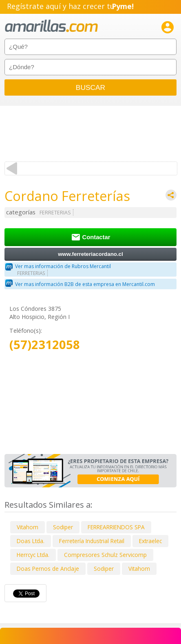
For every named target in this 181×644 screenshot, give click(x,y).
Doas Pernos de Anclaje (48, 569)
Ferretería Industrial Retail (92, 541)
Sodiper (63, 527)
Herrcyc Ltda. (33, 555)
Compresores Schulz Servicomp (105, 555)
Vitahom (28, 527)
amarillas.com (51, 26)
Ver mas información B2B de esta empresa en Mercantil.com (85, 284)
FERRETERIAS (55, 213)
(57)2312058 (45, 345)
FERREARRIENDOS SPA (116, 527)
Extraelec (150, 541)
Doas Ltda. (31, 541)
